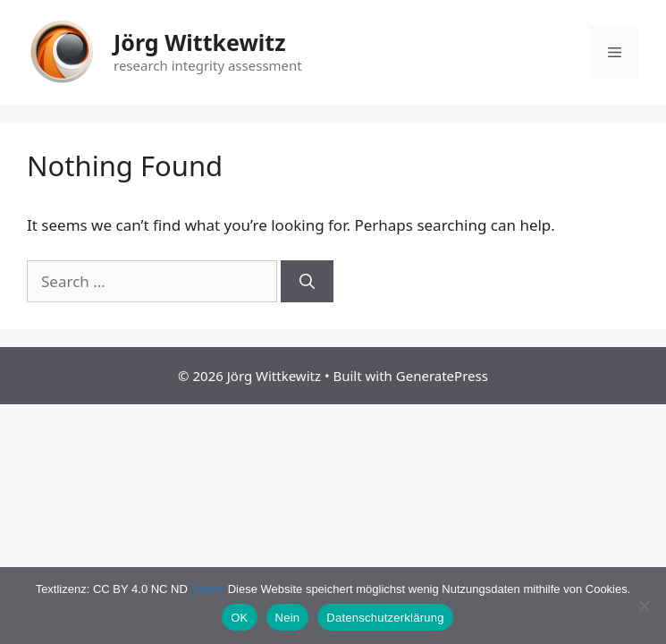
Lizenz (208, 589)
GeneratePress (442, 376)
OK (239, 618)
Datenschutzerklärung (385, 618)
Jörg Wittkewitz (199, 42)
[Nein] (644, 606)
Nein (288, 618)
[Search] (307, 282)
